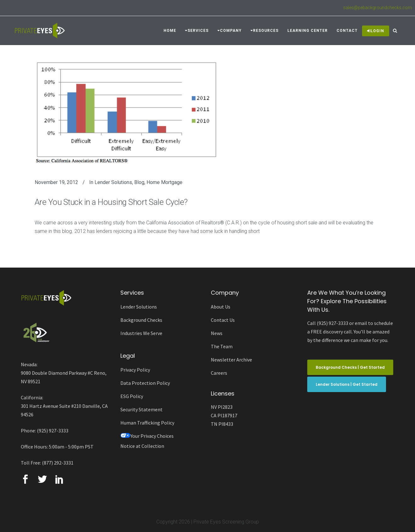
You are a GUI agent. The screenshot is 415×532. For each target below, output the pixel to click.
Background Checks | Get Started (350, 367)
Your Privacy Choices (147, 436)
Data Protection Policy (145, 383)
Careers (219, 373)
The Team (222, 346)
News (217, 333)
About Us (221, 307)
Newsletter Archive (231, 360)
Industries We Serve (141, 333)
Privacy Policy (135, 370)
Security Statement (141, 409)
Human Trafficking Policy (147, 423)
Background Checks (141, 320)
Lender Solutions (113, 182)
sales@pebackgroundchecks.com (378, 8)
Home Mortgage (164, 182)
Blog (139, 182)
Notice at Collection (142, 446)
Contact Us (223, 320)
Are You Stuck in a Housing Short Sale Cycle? (111, 202)
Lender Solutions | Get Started (347, 384)
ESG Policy (132, 396)
